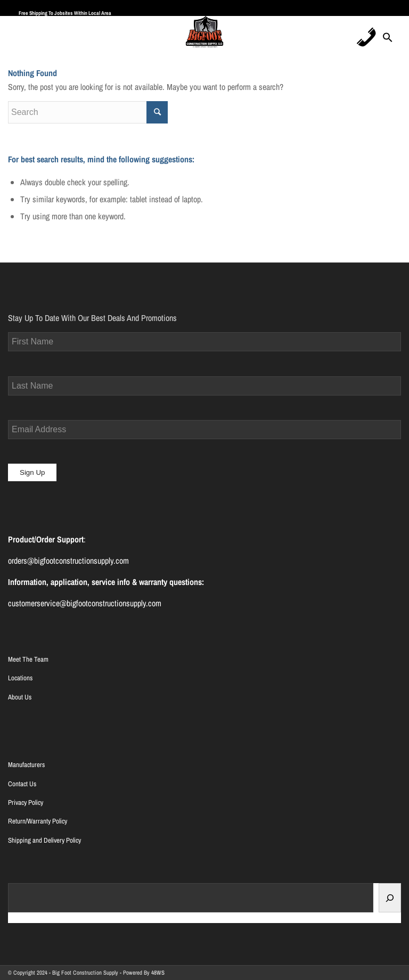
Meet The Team (28, 659)
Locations (20, 678)
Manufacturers (26, 765)
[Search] (390, 898)
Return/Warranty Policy (38, 821)
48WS (158, 973)
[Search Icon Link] (388, 40)
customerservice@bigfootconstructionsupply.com (85, 603)
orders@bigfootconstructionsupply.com (68, 561)
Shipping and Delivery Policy (44, 840)
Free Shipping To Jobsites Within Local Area (65, 13)
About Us (20, 697)
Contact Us (22, 784)
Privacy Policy (26, 802)
